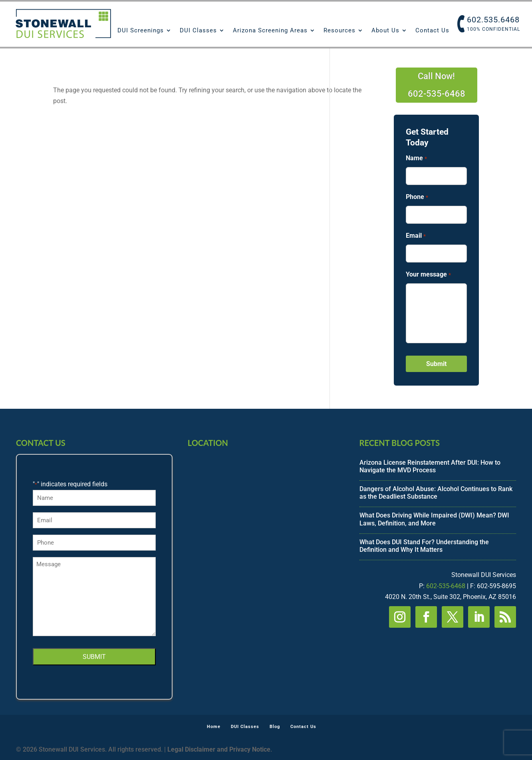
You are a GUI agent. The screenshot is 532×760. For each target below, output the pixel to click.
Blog (275, 726)
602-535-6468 (446, 586)
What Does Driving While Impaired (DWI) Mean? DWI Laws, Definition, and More (434, 519)
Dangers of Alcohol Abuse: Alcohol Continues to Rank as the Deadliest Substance (436, 493)
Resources (339, 31)
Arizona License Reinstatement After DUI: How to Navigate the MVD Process (430, 466)
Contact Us (432, 31)
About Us (385, 31)
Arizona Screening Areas (270, 31)
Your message (428, 275)
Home (211, 726)
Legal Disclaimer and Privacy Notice (219, 749)
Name (416, 158)
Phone (417, 197)
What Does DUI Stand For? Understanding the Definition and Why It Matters (424, 546)
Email (416, 236)
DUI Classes (198, 31)
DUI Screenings (141, 31)
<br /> (266, 498)
